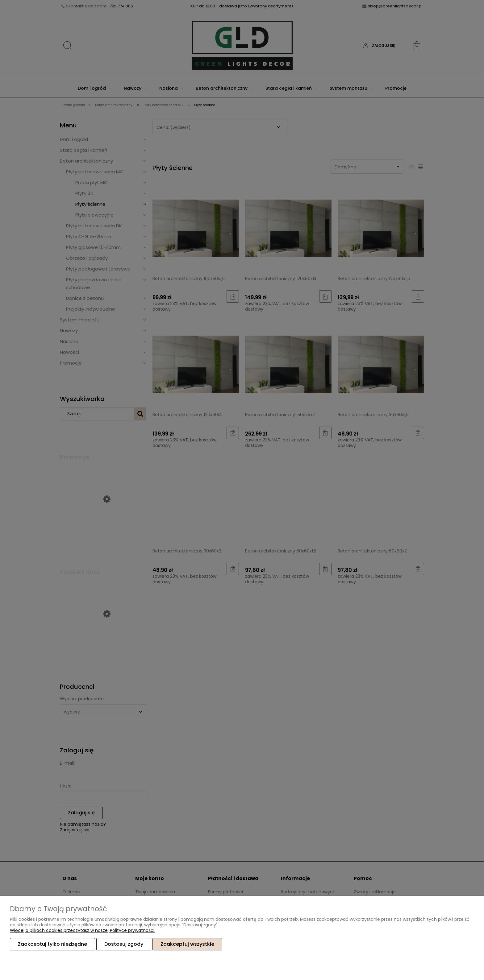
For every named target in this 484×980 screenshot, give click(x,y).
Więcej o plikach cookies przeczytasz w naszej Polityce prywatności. (83, 930)
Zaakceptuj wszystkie (187, 944)
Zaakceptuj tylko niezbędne (52, 944)
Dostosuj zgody (124, 944)
